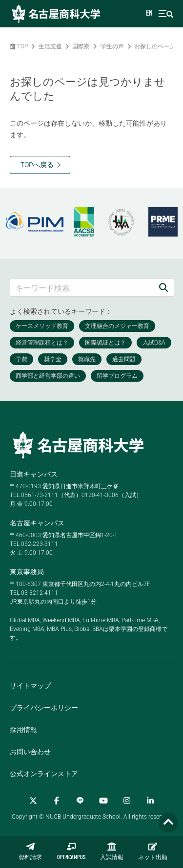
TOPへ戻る (37, 165)
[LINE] (80, 801)
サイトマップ (30, 686)
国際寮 (81, 46)
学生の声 (112, 46)
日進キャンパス (34, 474)
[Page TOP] (168, 823)
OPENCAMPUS (71, 851)
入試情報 (112, 851)
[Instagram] (127, 801)
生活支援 (50, 46)
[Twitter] (33, 801)
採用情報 (23, 730)
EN (149, 14)
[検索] (163, 288)
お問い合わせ (30, 752)
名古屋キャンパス (37, 523)
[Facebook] (57, 801)
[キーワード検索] (82, 288)
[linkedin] (150, 801)
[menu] (166, 14)
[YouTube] (103, 801)
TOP (19, 46)
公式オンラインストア (44, 774)
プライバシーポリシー (44, 708)
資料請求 (30, 851)
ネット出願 (153, 851)
